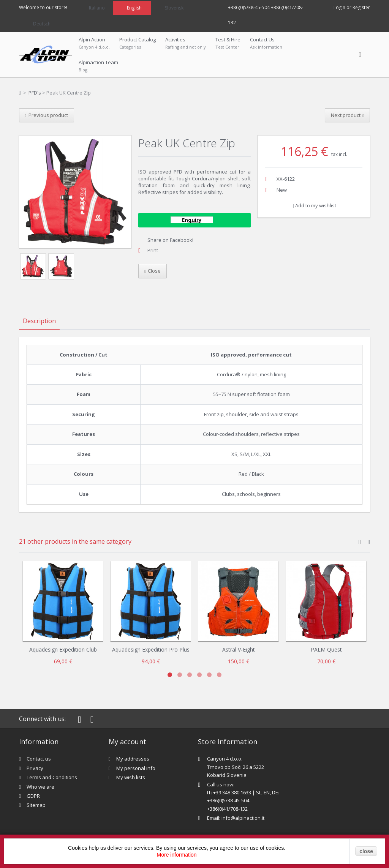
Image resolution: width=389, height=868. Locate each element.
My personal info (136, 768)
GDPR (33, 796)
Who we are (40, 787)
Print (153, 250)
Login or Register (352, 7)
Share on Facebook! (170, 240)
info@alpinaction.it (243, 818)
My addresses (133, 759)
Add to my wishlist (314, 205)
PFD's (35, 93)
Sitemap (36, 805)
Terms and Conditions (52, 777)
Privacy (35, 768)
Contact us (39, 759)
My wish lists (131, 777)
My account (127, 742)
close (366, 851)
